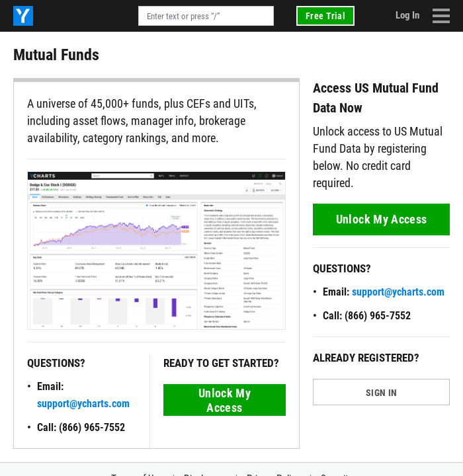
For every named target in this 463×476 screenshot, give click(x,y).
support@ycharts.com (83, 404)
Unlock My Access (225, 400)
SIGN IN (381, 393)
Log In (407, 15)
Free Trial (325, 16)
